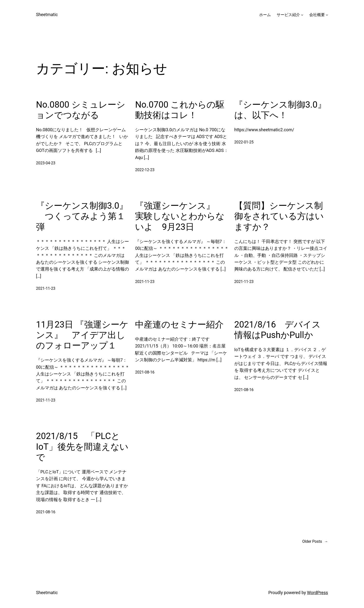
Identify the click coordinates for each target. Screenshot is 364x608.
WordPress (318, 593)
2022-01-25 (244, 142)
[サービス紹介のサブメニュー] (302, 15)
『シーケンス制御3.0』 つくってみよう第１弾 (82, 216)
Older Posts (315, 541)
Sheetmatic (47, 15)
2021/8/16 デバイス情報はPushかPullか (278, 330)
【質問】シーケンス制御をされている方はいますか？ (279, 216)
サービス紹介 (288, 15)
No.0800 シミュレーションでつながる (81, 110)
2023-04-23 (46, 163)
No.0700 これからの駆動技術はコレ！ (180, 110)
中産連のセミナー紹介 (179, 325)
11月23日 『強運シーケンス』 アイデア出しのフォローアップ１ (82, 335)
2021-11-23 (46, 288)
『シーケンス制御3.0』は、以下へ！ (280, 110)
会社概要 (317, 15)
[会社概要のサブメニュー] (327, 15)
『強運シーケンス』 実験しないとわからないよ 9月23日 (180, 216)
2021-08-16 (145, 372)
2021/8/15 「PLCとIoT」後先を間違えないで (82, 447)
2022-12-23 (145, 170)
